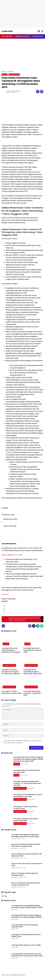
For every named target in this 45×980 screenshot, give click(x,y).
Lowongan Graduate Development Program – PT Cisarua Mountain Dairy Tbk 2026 (11, 672)
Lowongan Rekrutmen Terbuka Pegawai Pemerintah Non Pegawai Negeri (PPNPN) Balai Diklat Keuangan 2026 (11, 650)
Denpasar (6, 644)
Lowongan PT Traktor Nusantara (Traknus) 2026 (12, 692)
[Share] (42, 92)
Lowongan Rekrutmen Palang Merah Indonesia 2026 (32, 650)
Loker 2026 (7, 31)
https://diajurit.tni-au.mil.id (12, 555)
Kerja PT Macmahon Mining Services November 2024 (25, 874)
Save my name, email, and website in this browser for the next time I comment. (23, 742)
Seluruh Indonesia (14, 74)
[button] (39, 31)
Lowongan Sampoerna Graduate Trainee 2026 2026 (32, 693)
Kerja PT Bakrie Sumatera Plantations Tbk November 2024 (27, 855)
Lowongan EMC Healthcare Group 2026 (26, 945)
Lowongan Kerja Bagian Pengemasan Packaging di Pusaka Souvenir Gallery (25, 836)
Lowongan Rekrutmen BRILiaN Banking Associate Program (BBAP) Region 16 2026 (27, 907)
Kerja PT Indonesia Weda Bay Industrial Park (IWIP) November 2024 (26, 845)
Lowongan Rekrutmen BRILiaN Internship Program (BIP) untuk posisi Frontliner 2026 (27, 955)
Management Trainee (9, 665)
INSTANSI (5, 74)
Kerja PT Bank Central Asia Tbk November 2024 (27, 865)
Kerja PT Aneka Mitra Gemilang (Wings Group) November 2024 (26, 884)
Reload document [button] (10, 519)
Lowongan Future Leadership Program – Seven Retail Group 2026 (32, 672)
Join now (5, 594)
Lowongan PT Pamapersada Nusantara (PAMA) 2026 (26, 936)
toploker (9, 91)
